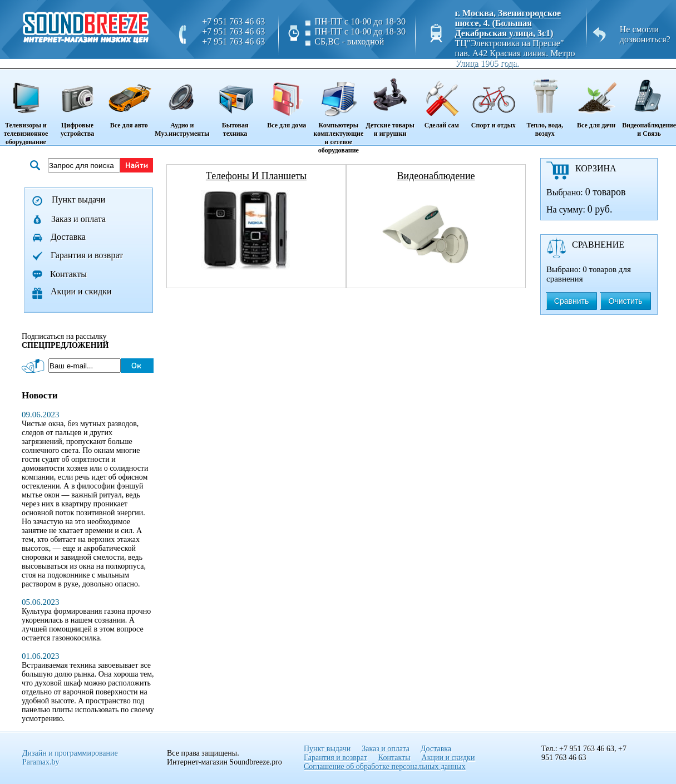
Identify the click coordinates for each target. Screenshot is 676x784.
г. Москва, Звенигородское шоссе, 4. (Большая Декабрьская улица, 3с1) (508, 23)
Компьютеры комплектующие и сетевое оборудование (339, 112)
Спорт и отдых (493, 100)
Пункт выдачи (78, 199)
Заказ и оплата (78, 219)
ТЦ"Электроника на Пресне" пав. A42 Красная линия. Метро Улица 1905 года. (515, 53)
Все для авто (129, 100)
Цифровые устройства (77, 104)
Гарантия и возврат (87, 255)
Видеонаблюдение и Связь (649, 104)
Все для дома (287, 100)
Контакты (68, 274)
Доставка (68, 237)
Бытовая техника (235, 104)
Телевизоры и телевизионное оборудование (26, 108)
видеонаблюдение (436, 176)
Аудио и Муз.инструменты (182, 104)
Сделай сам (441, 100)
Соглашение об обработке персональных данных (385, 766)
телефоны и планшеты (256, 176)
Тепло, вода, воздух (545, 104)
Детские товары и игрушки (390, 104)
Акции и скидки (81, 291)
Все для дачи (596, 100)
